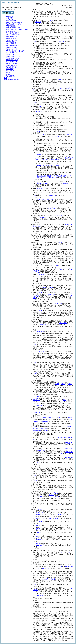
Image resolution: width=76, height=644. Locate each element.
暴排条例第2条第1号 (43, 183)
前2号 (38, 396)
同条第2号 (66, 183)
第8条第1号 (45, 579)
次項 (38, 568)
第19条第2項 (69, 452)
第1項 (41, 106)
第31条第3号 (69, 567)
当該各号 (38, 22)
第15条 (51, 495)
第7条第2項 (68, 443)
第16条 (45, 165)
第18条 (39, 154)
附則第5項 (46, 568)
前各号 (38, 131)
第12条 (38, 536)
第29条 (46, 430)
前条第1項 (39, 111)
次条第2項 (60, 88)
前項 (35, 42)
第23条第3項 (62, 438)
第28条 (38, 529)
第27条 (38, 525)
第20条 (57, 165)
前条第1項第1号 (47, 418)
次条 (37, 398)
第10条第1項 (41, 450)
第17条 (50, 165)
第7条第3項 (52, 196)
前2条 (38, 273)
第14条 (39, 165)
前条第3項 (37, 412)
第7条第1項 (56, 137)
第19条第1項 (40, 540)
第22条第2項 (69, 457)
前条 (60, 79)
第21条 (38, 543)
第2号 (60, 418)
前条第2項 (45, 421)
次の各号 (51, 20)
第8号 (53, 579)
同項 (60, 454)
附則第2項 (40, 595)
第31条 (63, 552)
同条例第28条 (37, 430)
